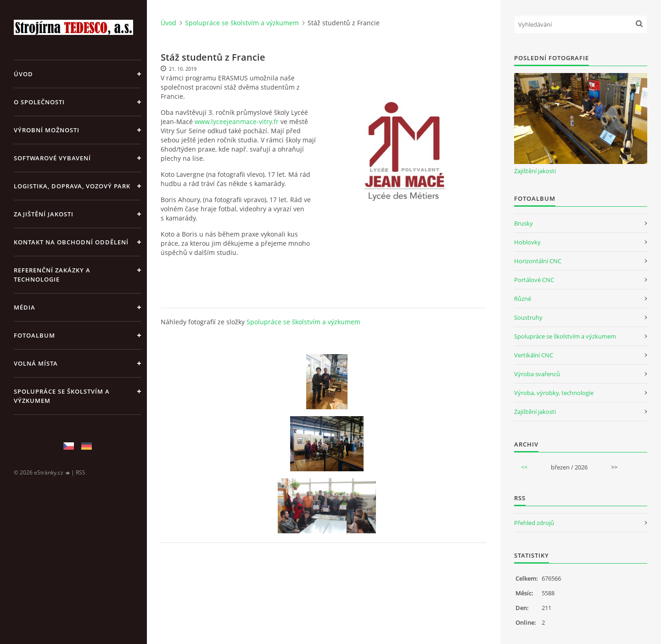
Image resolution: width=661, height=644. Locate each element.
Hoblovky (527, 242)
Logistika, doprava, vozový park (72, 186)
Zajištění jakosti (44, 214)
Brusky (524, 223)
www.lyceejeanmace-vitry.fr (237, 121)
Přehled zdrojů (534, 523)
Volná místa (36, 363)
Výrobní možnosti (47, 130)
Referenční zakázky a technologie (52, 275)
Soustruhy (528, 317)
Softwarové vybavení (52, 158)
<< (524, 467)
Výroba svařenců (537, 374)
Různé (523, 299)
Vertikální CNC (534, 355)
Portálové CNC (534, 280)
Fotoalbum (34, 335)
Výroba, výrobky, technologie (554, 393)
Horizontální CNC (538, 261)
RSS (81, 472)
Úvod (23, 74)
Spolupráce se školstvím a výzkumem (62, 396)
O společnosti (39, 102)
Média (25, 307)
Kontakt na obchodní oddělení (71, 242)
